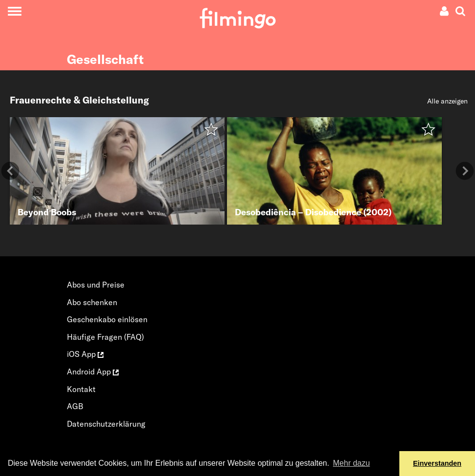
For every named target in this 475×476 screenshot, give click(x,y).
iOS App (85, 354)
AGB (75, 406)
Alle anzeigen (447, 101)
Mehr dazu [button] (351, 463)
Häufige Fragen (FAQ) (105, 337)
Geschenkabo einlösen (107, 319)
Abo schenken (92, 302)
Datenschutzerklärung (106, 424)
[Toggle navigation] (14, 11)
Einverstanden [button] (437, 463)
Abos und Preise (96, 285)
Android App (93, 372)
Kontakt (81, 389)
